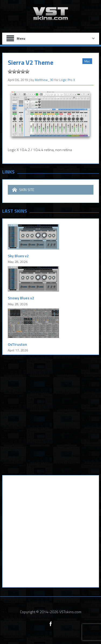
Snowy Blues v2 (21, 298)
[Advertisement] (50, 419)
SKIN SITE (23, 190)
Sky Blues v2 (18, 256)
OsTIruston (17, 344)
